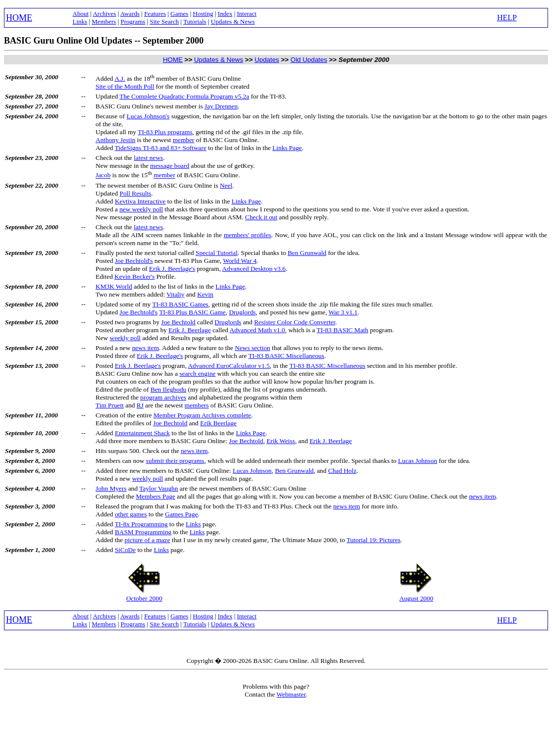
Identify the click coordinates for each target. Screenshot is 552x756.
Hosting (203, 14)
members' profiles (248, 235)
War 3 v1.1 (343, 312)
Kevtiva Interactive (140, 201)
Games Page (181, 514)
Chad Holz (342, 471)
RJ (140, 405)
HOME (19, 18)
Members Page (155, 496)
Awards (130, 14)
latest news (148, 158)
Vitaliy (175, 294)
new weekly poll (141, 209)
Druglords (242, 312)
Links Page (287, 148)
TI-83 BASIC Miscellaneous (286, 356)
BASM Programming (143, 532)
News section (252, 348)
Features (155, 14)
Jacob (103, 176)
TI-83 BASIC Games (180, 304)
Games (179, 14)
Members (104, 22)
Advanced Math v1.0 (257, 330)
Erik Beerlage (218, 423)
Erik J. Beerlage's (172, 269)
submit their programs (175, 461)
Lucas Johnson (418, 461)
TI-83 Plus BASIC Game (192, 312)
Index (225, 14)
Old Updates (309, 60)
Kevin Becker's (134, 277)
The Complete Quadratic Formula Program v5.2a (184, 96)
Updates (267, 60)
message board (170, 166)
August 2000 (417, 598)
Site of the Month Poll (125, 86)
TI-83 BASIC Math (343, 330)
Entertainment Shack (142, 433)
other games (131, 514)
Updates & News (233, 22)
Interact (247, 14)
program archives (163, 397)
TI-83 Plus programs (165, 132)
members (197, 405)
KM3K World (114, 286)
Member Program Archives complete (202, 415)
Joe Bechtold (178, 322)
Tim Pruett (110, 405)
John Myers (111, 488)
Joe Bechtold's (134, 261)
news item (146, 348)
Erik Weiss (281, 441)
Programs (133, 22)
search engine (198, 374)
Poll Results (135, 193)
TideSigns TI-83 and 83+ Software (161, 148)
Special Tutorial (217, 253)
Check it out (261, 217)
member (184, 140)
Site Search (164, 22)
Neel (226, 185)
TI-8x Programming (141, 524)
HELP (507, 18)
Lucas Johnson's (148, 116)
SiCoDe (125, 550)
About (81, 14)
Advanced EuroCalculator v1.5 (228, 366)
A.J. (120, 78)
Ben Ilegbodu (168, 389)
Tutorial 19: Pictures (374, 540)
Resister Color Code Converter (295, 322)
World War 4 (240, 261)
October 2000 (144, 598)
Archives (104, 14)
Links (80, 22)
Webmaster (291, 694)
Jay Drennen (221, 106)
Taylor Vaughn (158, 488)
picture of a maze (147, 540)
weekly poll (125, 338)
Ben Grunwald (307, 253)
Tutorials (195, 22)
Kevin (205, 294)
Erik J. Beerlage (190, 330)
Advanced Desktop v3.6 (254, 269)
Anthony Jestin (115, 140)
